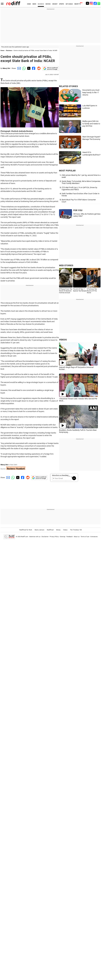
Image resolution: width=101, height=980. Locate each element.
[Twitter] (87, 3)
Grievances (94, 537)
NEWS (34, 4)
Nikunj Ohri (6, 68)
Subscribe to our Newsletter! (60, 475)
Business (9, 51)
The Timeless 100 (76, 530)
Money (58, 530)
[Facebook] (95, 3)
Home (2, 51)
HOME (29, 4)
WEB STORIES (66, 265)
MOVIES (48, 4)
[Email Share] (19, 68)
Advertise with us (35, 537)
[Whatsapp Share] (24, 68)
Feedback (70, 537)
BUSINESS (41, 4)
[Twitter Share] (28, 68)
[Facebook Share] (33, 68)
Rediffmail (50, 530)
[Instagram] (91, 3)
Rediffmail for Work (26, 530)
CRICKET (55, 4)
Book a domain (39, 530)
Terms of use (85, 537)
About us (77, 537)
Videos (65, 530)
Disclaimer (45, 537)
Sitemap (63, 537)
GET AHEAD (69, 4)
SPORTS (62, 4)
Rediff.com (25, 537)
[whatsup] (99, 3)
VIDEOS (63, 340)
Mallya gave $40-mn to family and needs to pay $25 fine (91, 124)
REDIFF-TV (78, 4)
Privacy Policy (54, 537)
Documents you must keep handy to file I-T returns (91, 92)
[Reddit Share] (38, 68)
